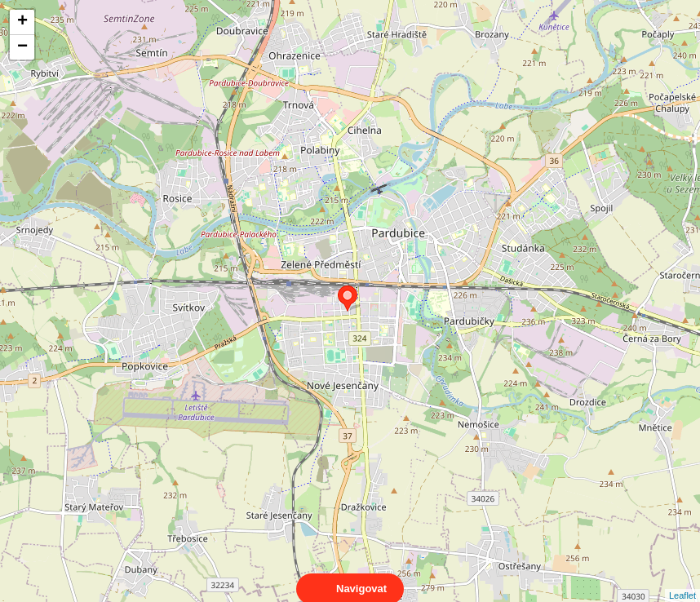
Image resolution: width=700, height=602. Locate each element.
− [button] (22, 47)
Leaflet (682, 581)
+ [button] (22, 22)
